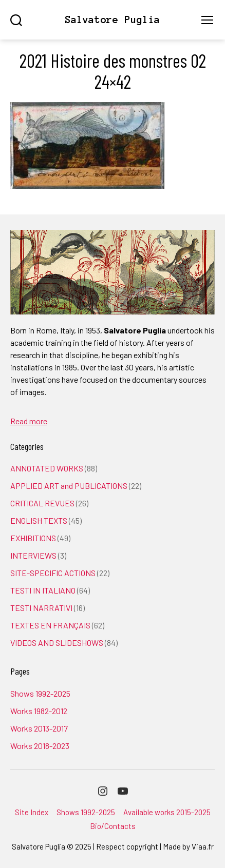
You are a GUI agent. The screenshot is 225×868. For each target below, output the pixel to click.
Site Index (32, 812)
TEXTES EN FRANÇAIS (50, 625)
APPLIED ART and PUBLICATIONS (69, 486)
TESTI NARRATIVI (41, 608)
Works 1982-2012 (39, 711)
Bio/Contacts (113, 826)
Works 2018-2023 (40, 746)
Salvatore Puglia (113, 20)
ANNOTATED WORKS (47, 468)
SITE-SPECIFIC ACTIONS (53, 573)
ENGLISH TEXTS (39, 520)
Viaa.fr (203, 846)
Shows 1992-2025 (40, 693)
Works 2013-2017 (39, 728)
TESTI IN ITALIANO (43, 590)
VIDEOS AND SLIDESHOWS (57, 643)
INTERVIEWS (33, 555)
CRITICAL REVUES (42, 503)
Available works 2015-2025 (167, 812)
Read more (29, 421)
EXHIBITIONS (33, 538)
